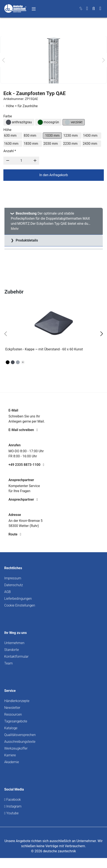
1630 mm (11, 144)
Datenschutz (14, 585)
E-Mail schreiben (23, 430)
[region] (54, 334)
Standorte (12, 650)
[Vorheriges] (3, 60)
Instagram (13, 806)
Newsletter (12, 708)
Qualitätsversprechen (20, 735)
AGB (8, 592)
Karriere (10, 755)
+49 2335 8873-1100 (26, 465)
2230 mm (70, 144)
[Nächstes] (104, 60)
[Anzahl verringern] (8, 161)
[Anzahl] (21, 161)
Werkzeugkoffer (16, 748)
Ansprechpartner (23, 499)
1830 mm (31, 144)
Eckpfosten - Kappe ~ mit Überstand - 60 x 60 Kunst (44, 349)
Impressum (13, 578)
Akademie (12, 762)
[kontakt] (81, 9)
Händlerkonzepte (17, 701)
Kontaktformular (16, 657)
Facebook (13, 800)
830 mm (30, 136)
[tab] (54, 221)
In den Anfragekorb (53, 175)
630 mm (10, 136)
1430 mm (90, 136)
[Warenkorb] (100, 9)
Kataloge (11, 728)
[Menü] (34, 9)
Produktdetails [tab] (26, 240)
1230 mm (71, 136)
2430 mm (90, 144)
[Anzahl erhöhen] (35, 161)
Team (8, 663)
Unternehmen (14, 643)
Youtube (11, 813)
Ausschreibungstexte (20, 742)
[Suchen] (94, 9)
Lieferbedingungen (18, 599)
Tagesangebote (16, 721)
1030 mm (52, 136)
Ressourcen (13, 714)
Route (15, 534)
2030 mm (51, 144)
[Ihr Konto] (87, 9)
